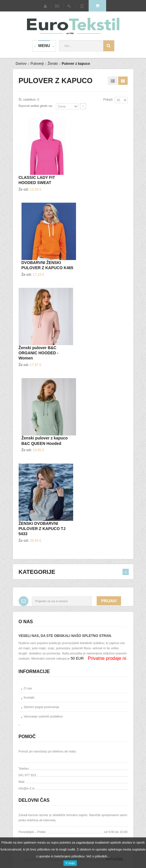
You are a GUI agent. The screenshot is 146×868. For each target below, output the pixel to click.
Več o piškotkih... (98, 856)
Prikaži (108, 99)
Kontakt (29, 697)
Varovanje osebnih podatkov (43, 716)
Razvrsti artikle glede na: (36, 106)
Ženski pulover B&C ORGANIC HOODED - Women (39, 353)
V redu (70, 863)
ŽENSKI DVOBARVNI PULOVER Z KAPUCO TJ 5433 (42, 529)
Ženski (53, 64)
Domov (21, 64)
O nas (28, 688)
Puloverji (37, 64)
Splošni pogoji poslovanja (41, 707)
